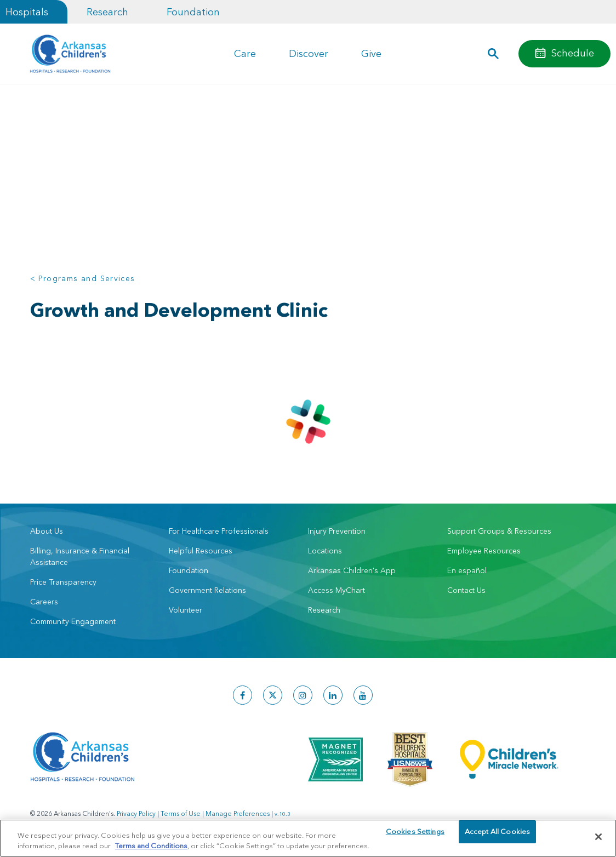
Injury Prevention (337, 531)
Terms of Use (181, 813)
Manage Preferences (238, 813)
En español (467, 570)
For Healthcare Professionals (219, 531)
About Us (47, 531)
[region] (308, 838)
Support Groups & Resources (499, 531)
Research (107, 12)
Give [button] (371, 53)
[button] (494, 54)
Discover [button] (309, 53)
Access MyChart (336, 590)
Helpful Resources (201, 551)
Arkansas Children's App (352, 570)
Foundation (193, 12)
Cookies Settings (415, 836)
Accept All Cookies (497, 836)
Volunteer (186, 610)
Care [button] (245, 53)
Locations (325, 551)
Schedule (573, 53)
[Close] (598, 837)
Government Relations (207, 590)
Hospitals (27, 12)
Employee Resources (484, 551)
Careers (44, 602)
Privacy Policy (136, 813)
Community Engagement (73, 621)
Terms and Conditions (151, 845)
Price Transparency (63, 582)
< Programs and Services (83, 278)
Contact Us (466, 590)
